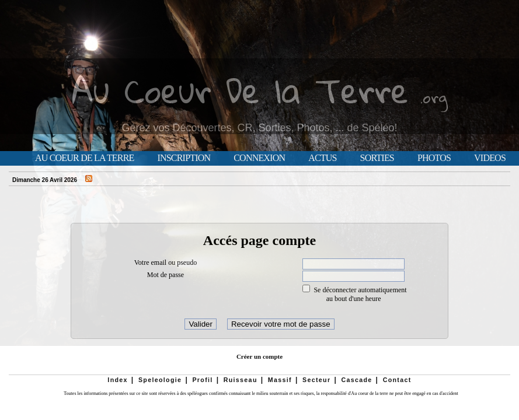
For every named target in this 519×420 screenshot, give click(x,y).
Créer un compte (259, 356)
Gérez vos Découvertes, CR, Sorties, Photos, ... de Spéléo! (259, 128)
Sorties (377, 158)
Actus (322, 158)
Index (118, 380)
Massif (280, 380)
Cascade (356, 380)
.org (434, 97)
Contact (397, 380)
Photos (434, 158)
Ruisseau (241, 380)
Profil (202, 380)
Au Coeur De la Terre (240, 90)
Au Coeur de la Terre (84, 158)
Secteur (316, 380)
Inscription (184, 158)
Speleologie (160, 380)
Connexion (259, 158)
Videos (490, 158)
